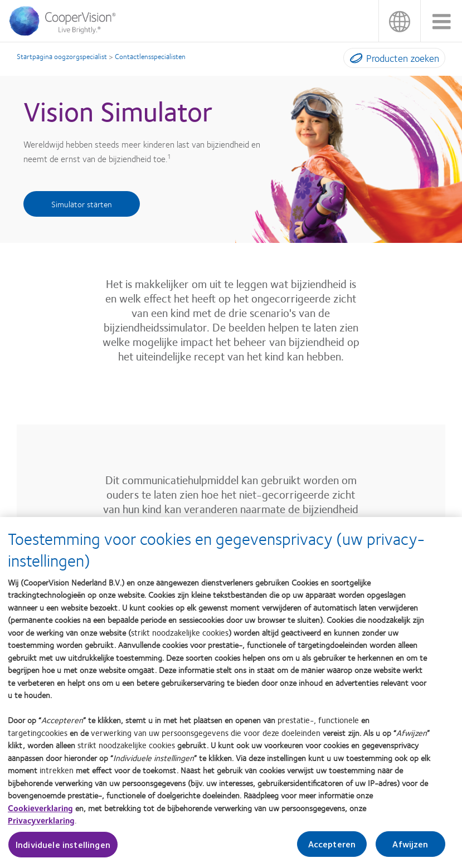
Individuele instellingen (63, 852)
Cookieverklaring (40, 815)
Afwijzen (410, 852)
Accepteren (332, 852)
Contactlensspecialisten (150, 56)
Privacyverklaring (41, 828)
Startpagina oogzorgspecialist (62, 56)
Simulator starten (82, 204)
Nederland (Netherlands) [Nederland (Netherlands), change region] (399, 21)
